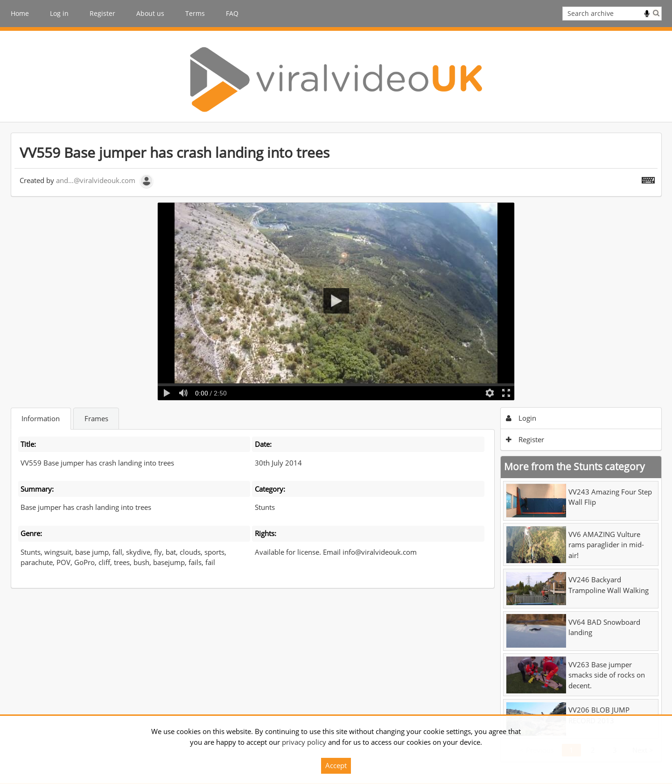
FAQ (232, 13)
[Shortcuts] (648, 178)
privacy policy (304, 742)
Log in (59, 13)
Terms (195, 13)
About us (150, 13)
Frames (96, 418)
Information (41, 418)
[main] (336, 447)
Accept (336, 765)
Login (521, 418)
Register (102, 13)
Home (20, 13)
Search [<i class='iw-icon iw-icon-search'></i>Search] (656, 13)
